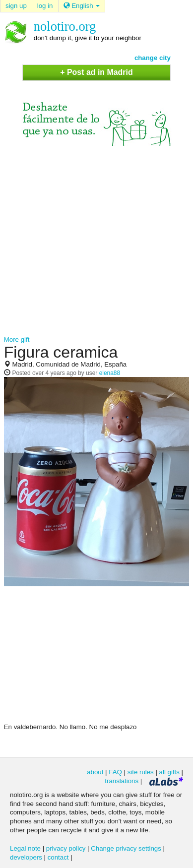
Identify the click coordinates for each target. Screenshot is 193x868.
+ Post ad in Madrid (96, 72)
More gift (17, 340)
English (82, 6)
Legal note (25, 848)
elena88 (110, 373)
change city (153, 58)
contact (58, 857)
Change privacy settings (126, 848)
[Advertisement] (95, 241)
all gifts (169, 772)
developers (26, 857)
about (95, 772)
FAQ (115, 772)
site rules (141, 772)
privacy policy (66, 848)
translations (122, 781)
